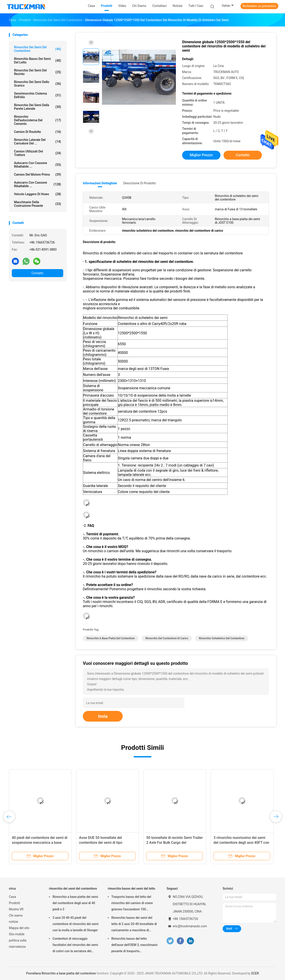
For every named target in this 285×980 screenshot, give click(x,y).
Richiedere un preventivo (259, 6)
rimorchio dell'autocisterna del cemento (38, 120)
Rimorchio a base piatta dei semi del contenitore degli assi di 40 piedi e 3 (75, 903)
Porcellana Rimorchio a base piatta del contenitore (61, 973)
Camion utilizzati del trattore (38, 153)
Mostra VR (16, 909)
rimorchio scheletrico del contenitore (222, 638)
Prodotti (14, 903)
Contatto (37, 273)
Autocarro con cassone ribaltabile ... (38, 165)
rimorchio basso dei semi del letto (38, 61)
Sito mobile (17, 934)
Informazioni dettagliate (100, 183)
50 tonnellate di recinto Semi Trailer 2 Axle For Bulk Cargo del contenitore (175, 843)
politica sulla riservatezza (18, 943)
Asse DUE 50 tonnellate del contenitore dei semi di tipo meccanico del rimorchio (101, 843)
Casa (12, 897)
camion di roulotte (38, 132)
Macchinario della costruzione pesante (38, 204)
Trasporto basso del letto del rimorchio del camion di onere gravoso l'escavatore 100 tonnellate (132, 904)
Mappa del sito (19, 928)
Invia (103, 716)
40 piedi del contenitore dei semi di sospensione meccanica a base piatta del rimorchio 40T (40, 843)
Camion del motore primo (38, 174)
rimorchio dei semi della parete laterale (38, 107)
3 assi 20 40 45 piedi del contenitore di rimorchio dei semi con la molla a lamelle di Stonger (75, 924)
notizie (13, 922)
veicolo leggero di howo (38, 194)
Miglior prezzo (201, 155)
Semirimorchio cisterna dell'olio (38, 95)
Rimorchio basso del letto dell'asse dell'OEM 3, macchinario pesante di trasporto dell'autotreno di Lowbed (134, 946)
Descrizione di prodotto (139, 183)
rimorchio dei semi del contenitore (38, 49)
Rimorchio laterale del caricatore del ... (38, 142)
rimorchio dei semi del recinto (38, 72)
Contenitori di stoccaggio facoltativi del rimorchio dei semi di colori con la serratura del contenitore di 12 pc (75, 946)
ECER (255, 973)
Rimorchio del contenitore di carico (167, 638)
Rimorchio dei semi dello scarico (38, 84)
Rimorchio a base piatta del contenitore (111, 638)
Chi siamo (16, 915)
